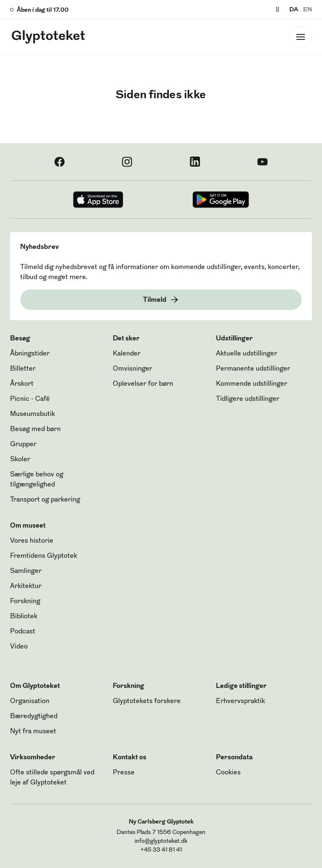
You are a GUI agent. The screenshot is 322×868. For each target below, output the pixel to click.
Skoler (20, 460)
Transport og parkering (45, 500)
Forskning (25, 601)
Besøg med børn (35, 429)
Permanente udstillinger (253, 369)
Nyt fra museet (33, 732)
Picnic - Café (30, 399)
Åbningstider (30, 354)
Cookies (228, 773)
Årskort (22, 384)
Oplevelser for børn (143, 384)
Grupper (23, 444)
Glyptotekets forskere (147, 701)
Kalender (127, 354)
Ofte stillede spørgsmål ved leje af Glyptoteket (52, 778)
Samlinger (26, 571)
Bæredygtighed (34, 716)
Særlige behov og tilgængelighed (37, 480)
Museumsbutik (32, 414)
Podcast (23, 632)
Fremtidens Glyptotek (44, 556)
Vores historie (32, 541)
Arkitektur (26, 586)
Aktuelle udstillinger (247, 354)
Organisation (30, 701)
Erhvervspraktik (240, 701)
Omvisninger (132, 369)
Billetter (23, 369)
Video (19, 647)
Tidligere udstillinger (248, 399)
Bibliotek (24, 617)
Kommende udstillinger (252, 384)
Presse (124, 773)
